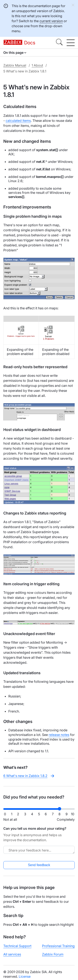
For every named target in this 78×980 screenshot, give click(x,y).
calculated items (18, 121)
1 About (37, 65)
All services (12, 954)
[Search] (59, 43)
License (25, 976)
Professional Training (58, 946)
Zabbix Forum (53, 954)
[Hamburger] (71, 43)
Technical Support (17, 946)
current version (51, 21)
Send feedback (39, 865)
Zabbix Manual (15, 65)
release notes (59, 735)
